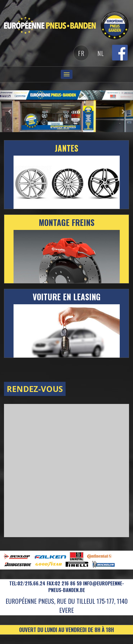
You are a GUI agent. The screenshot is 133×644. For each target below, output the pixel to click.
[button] (10, 111)
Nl (101, 53)
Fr (81, 53)
